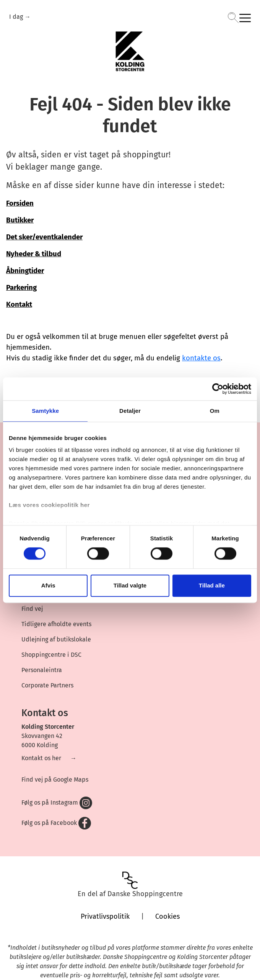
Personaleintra (42, 670)
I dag (17, 17)
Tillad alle (212, 585)
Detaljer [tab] (130, 411)
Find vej (32, 609)
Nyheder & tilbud (34, 254)
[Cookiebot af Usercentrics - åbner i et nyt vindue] (218, 389)
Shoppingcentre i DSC (51, 655)
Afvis (48, 585)
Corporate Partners (47, 685)
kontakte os (201, 358)
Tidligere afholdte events (56, 624)
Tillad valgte (130, 585)
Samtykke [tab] (45, 411)
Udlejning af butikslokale (56, 639)
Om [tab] (215, 411)
